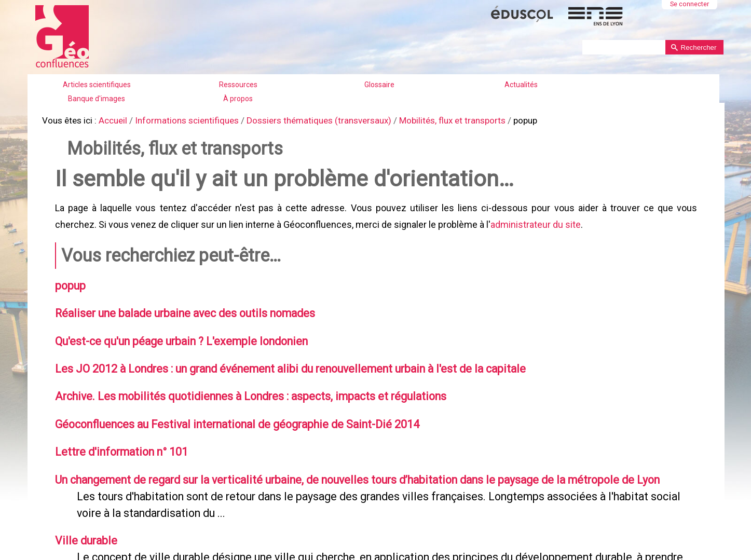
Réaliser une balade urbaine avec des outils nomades (179, 307)
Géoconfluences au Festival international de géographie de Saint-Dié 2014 (229, 414)
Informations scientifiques (180, 120)
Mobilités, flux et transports (430, 120)
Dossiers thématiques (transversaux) (304, 120)
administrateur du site (535, 220)
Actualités (521, 85)
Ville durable (83, 527)
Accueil (110, 120)
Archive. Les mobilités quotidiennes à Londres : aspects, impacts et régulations (241, 387)
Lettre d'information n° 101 (118, 441)
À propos (238, 99)
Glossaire (379, 85)
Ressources (238, 85)
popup (69, 280)
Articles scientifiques (97, 85)
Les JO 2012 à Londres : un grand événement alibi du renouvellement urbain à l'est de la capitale (279, 361)
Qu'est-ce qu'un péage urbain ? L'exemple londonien (175, 334)
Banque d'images (97, 99)
